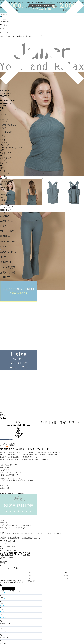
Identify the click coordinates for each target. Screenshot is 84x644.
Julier (2, 108)
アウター (4, 137)
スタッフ (4, 200)
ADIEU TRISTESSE (8, 100)
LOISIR (3, 106)
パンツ (3, 140)
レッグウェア (6, 158)
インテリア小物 (6, 181)
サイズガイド (12, 494)
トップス (4, 135)
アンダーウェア (6, 160)
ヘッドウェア (6, 153)
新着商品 (4, 187)
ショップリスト (6, 197)
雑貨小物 (4, 178)
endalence (4, 119)
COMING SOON (9, 125)
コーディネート (6, 195)
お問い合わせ (6, 210)
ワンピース (5, 145)
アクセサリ (5, 173)
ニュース (4, 202)
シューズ (4, 163)
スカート (4, 142)
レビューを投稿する (9, 588)
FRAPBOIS (5, 96)
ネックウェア (6, 155)
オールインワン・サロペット (12, 148)
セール (3, 192)
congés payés (6, 103)
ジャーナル (5, 205)
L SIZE (4, 128)
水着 (2, 150)
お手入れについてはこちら (6, 557)
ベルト (3, 171)
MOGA (3, 111)
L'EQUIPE (4, 115)
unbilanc (3, 122)
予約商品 (4, 190)
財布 (2, 168)
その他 (3, 176)
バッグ (3, 166)
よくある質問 (6, 208)
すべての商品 (6, 94)
